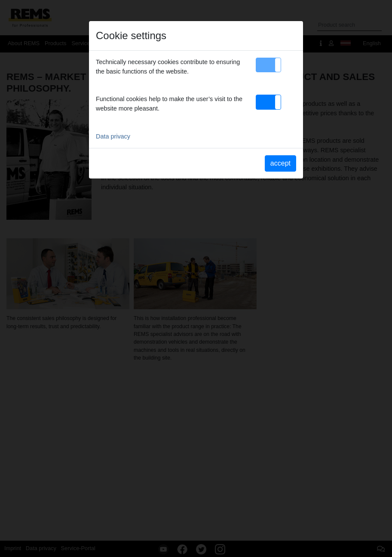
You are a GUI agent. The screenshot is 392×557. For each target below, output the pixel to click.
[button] (268, 65)
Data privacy (113, 136)
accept (280, 163)
